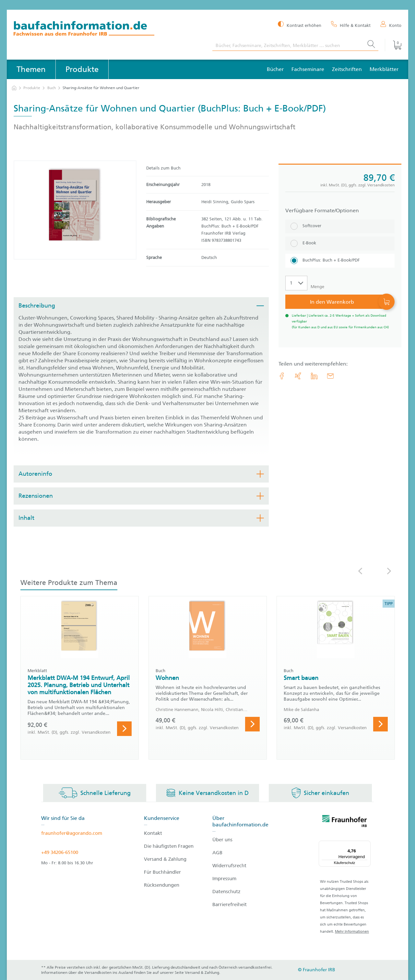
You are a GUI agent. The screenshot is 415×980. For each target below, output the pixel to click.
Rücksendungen (162, 885)
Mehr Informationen (352, 932)
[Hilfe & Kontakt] (351, 25)
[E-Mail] (330, 376)
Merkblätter (384, 69)
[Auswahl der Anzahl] (296, 283)
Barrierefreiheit (230, 904)
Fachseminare (308, 69)
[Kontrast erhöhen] (300, 25)
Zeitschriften (347, 69)
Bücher (275, 69)
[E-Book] (340, 244)
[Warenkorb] (393, 45)
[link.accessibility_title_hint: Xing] (298, 376)
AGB (217, 853)
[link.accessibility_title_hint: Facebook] (282, 376)
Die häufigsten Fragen (169, 846)
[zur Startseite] (14, 88)
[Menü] (367, 845)
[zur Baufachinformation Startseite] (108, 29)
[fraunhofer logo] (345, 822)
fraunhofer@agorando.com (72, 833)
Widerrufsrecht (229, 866)
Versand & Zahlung (165, 859)
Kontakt (153, 833)
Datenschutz (226, 892)
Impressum (224, 879)
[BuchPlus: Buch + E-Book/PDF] (340, 261)
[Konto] (391, 25)
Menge (317, 287)
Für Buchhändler (162, 872)
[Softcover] (340, 226)
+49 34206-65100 (60, 852)
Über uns (222, 840)
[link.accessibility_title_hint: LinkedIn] (314, 376)
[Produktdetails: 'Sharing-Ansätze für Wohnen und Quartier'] (75, 210)
